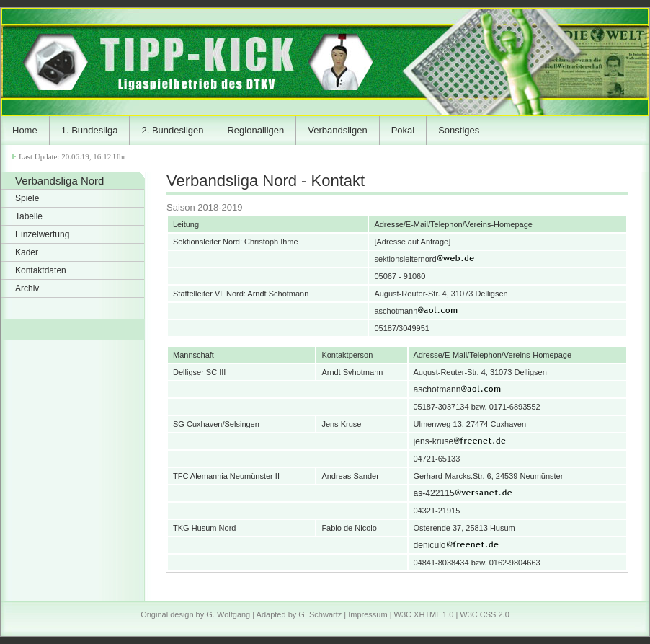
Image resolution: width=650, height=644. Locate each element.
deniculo (487, 545)
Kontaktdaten (41, 270)
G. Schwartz (320, 614)
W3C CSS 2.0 (484, 614)
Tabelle (29, 216)
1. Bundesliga (90, 130)
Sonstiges (459, 130)
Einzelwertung (42, 234)
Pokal (403, 130)
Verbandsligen (337, 130)
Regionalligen (255, 130)
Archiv (27, 288)
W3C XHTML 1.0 (424, 614)
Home (25, 130)
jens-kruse (491, 441)
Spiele (27, 198)
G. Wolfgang (228, 614)
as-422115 (492, 493)
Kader (27, 252)
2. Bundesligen (172, 130)
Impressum (368, 614)
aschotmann (495, 389)
